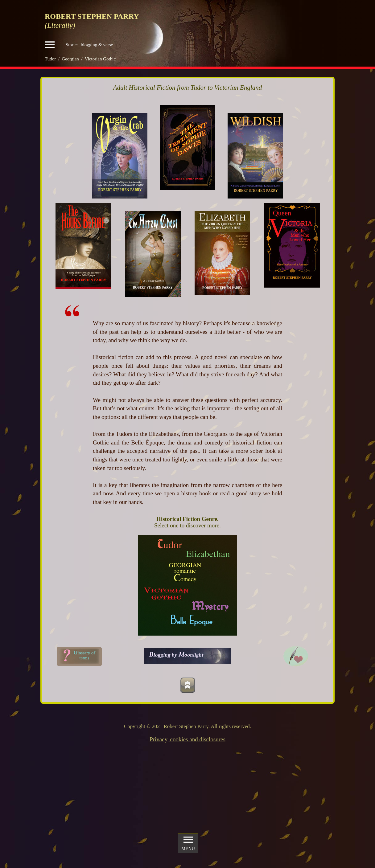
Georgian (70, 59)
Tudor (50, 59)
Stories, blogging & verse (79, 45)
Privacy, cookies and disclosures (187, 739)
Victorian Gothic (100, 59)
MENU (188, 843)
